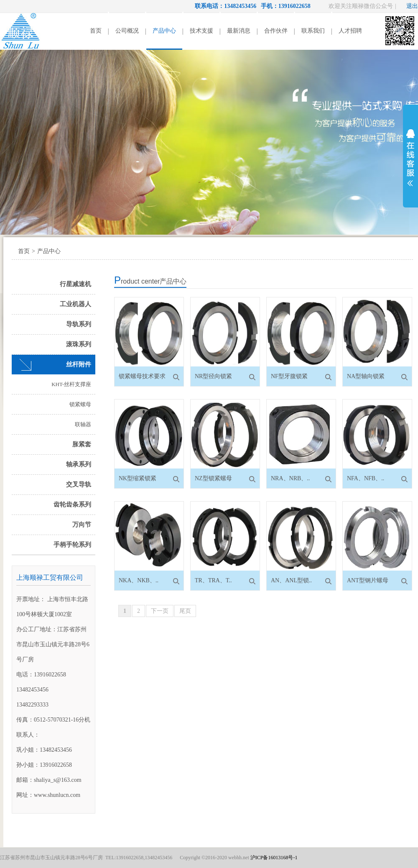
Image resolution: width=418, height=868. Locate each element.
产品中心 (164, 31)
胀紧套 (82, 444)
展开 (410, 158)
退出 (412, 6)
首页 (96, 31)
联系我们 (313, 31)
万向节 (82, 525)
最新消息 (239, 31)
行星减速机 (75, 284)
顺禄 (21, 31)
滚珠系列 (79, 344)
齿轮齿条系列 (72, 504)
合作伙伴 (276, 31)
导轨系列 (79, 324)
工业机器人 (75, 304)
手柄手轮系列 (72, 545)
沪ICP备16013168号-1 (274, 858)
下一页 (160, 611)
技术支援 (201, 31)
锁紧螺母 (80, 404)
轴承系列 (79, 464)
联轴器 (83, 424)
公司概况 (127, 31)
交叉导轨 (79, 484)
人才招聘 (350, 31)
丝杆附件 (79, 364)
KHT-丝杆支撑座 (71, 384)
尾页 (185, 611)
